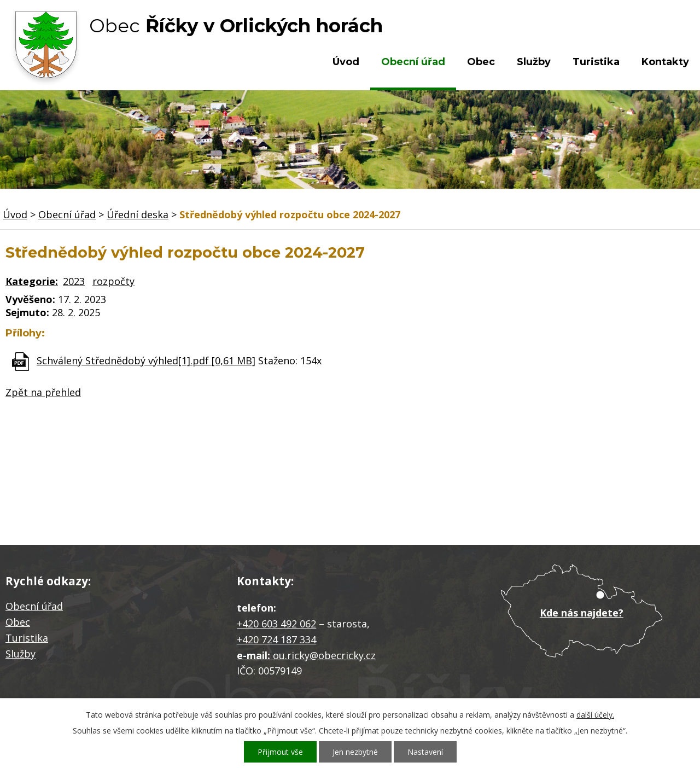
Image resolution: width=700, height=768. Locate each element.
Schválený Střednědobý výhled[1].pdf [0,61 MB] (146, 360)
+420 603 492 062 (276, 624)
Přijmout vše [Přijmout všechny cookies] (280, 752)
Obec (481, 62)
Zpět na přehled (43, 392)
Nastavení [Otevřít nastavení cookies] (425, 752)
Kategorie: (32, 281)
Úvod (346, 62)
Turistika (596, 62)
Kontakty (665, 62)
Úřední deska (138, 214)
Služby (534, 62)
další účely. (595, 715)
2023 (74, 281)
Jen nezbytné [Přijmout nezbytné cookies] (355, 752)
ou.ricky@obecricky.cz (324, 655)
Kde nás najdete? (582, 613)
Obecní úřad (413, 62)
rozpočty (113, 281)
